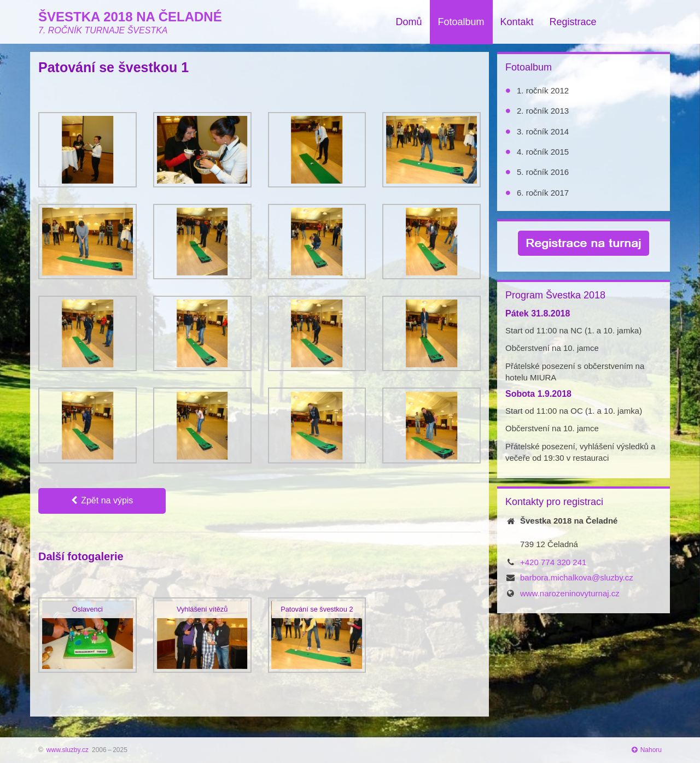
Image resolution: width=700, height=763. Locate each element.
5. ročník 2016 (543, 172)
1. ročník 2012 (543, 90)
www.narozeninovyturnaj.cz (570, 593)
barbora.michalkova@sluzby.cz (577, 577)
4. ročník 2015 (543, 152)
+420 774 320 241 (553, 562)
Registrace (573, 22)
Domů (409, 22)
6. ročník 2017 (543, 193)
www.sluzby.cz (68, 750)
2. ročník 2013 (543, 111)
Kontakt (517, 22)
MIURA (543, 377)
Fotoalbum (461, 22)
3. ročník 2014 (543, 131)
